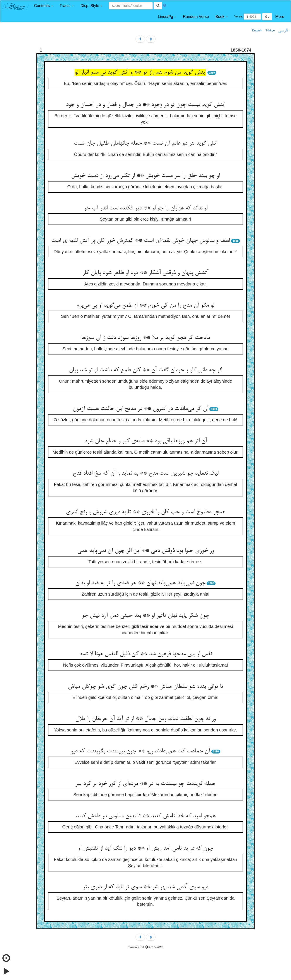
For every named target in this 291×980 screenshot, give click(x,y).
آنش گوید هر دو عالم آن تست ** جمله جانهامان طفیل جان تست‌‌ (145, 143)
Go (267, 17)
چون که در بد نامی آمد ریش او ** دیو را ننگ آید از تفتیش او (145, 849)
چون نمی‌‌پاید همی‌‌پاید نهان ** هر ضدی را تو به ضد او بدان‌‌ (140, 583)
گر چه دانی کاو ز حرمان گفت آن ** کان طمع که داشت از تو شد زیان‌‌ (146, 370)
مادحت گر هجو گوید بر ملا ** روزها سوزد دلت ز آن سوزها (146, 338)
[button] (44, 6)
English (257, 30)
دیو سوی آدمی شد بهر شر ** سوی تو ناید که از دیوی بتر (145, 887)
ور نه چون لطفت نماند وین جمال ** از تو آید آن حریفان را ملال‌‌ (146, 719)
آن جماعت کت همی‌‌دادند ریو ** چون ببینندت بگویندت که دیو (140, 751)
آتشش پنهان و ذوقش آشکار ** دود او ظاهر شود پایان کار (145, 273)
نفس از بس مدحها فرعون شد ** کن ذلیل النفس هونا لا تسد (145, 654)
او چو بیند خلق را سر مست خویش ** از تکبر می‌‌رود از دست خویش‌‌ (145, 176)
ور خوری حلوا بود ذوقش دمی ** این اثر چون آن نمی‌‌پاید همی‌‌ (146, 551)
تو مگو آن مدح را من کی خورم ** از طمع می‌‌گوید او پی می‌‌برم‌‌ (145, 306)
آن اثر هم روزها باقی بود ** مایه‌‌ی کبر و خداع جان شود (146, 441)
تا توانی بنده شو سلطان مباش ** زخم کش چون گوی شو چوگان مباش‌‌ (145, 687)
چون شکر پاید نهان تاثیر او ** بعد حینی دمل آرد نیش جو (145, 616)
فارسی (283, 31)
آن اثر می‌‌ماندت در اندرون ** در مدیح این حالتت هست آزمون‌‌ (140, 409)
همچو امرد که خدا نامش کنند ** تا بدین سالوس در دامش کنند (146, 816)
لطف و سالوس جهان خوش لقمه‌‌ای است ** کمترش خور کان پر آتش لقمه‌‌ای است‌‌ (140, 241)
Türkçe (270, 30)
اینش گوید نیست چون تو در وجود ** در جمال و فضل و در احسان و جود (145, 105)
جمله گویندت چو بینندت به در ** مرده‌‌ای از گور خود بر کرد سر (145, 784)
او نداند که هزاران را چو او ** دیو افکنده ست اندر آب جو (146, 208)
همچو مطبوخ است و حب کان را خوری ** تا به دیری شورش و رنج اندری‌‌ (145, 512)
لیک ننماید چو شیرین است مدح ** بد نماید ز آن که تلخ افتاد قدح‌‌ (146, 474)
